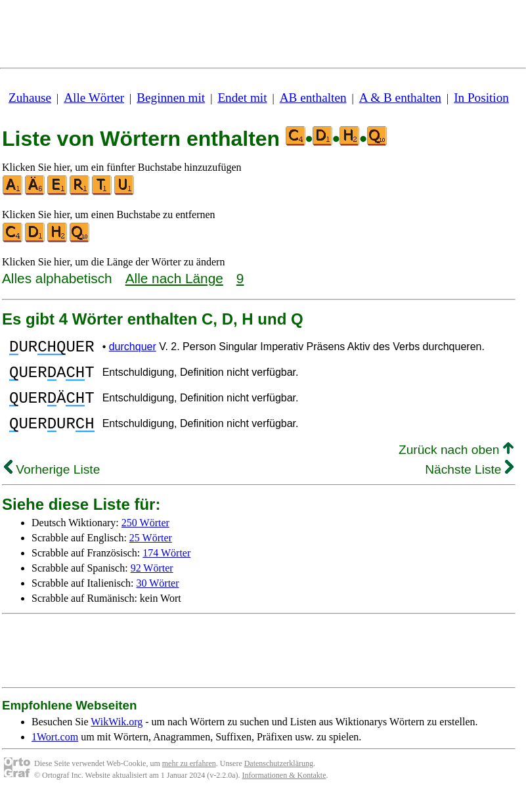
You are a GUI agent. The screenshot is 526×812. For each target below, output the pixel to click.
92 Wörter (152, 584)
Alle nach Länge (174, 278)
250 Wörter (145, 538)
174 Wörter (166, 569)
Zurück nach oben (456, 465)
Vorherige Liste (52, 485)
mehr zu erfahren (189, 779)
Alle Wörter (94, 98)
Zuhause (30, 98)
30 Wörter (158, 599)
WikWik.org (117, 737)
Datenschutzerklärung (279, 779)
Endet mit (242, 98)
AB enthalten (313, 98)
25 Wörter (151, 553)
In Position (481, 98)
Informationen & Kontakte (284, 791)
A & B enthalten (400, 98)
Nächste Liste (469, 485)
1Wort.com (55, 753)
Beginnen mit (171, 98)
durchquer (133, 349)
